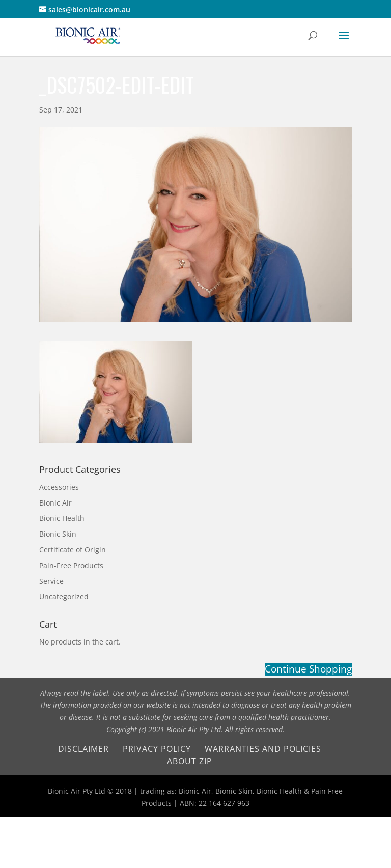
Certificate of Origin (73, 550)
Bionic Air (55, 503)
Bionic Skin (58, 534)
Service (51, 581)
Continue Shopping (308, 669)
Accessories (59, 487)
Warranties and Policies (263, 749)
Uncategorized (64, 596)
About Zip (190, 761)
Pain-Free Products (71, 565)
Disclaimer (83, 749)
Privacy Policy (157, 749)
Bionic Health (62, 518)
